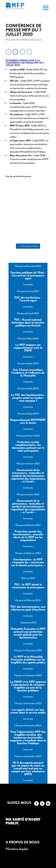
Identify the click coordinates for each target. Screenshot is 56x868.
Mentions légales (17, 849)
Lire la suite (28, 285)
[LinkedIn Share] (22, 52)
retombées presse (35, 40)
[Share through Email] (29, 52)
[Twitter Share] (15, 52)
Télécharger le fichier (28, 246)
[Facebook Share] (8, 52)
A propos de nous (23, 842)
